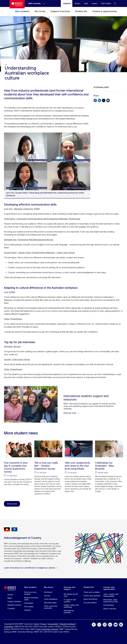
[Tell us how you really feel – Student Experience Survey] (48, 449)
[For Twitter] (99, 624)
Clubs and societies (92, 592)
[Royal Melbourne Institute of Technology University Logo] (17, 4)
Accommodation (90, 603)
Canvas (47, 596)
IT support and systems (70, 601)
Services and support (69, 588)
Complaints (8, 627)
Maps (10, 598)
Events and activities (92, 596)
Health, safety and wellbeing (71, 606)
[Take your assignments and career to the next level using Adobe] (79, 449)
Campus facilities (14, 601)
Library (10, 594)
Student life (81, 11)
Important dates (50, 603)
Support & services (60, 11)
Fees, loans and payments (51, 607)
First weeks (29, 607)
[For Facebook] (94, 624)
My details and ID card (71, 595)
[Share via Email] (108, 100)
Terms (36, 624)
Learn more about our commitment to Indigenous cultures (31, 568)
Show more (12, 504)
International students (69, 612)
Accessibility (53, 624)
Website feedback (67, 624)
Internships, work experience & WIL (111, 601)
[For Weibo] (121, 624)
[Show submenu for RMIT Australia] (43, 3)
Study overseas (110, 609)
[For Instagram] (105, 624)
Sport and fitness (91, 599)
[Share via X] (104, 100)
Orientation (29, 603)
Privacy (43, 624)
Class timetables (51, 599)
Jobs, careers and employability (111, 595)
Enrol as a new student (30, 593)
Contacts (11, 608)
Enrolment (48, 592)
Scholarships (109, 605)
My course (40, 11)
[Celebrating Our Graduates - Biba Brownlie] (109, 449)
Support (28, 610)
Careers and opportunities (109, 588)
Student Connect (14, 605)
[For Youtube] (116, 624)
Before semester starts (31, 599)
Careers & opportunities (105, 11)
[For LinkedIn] (110, 624)
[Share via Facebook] (95, 100)
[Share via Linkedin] (99, 100)
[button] (115, 3)
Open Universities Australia (47, 629)
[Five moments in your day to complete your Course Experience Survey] (18, 449)
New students (22, 11)
